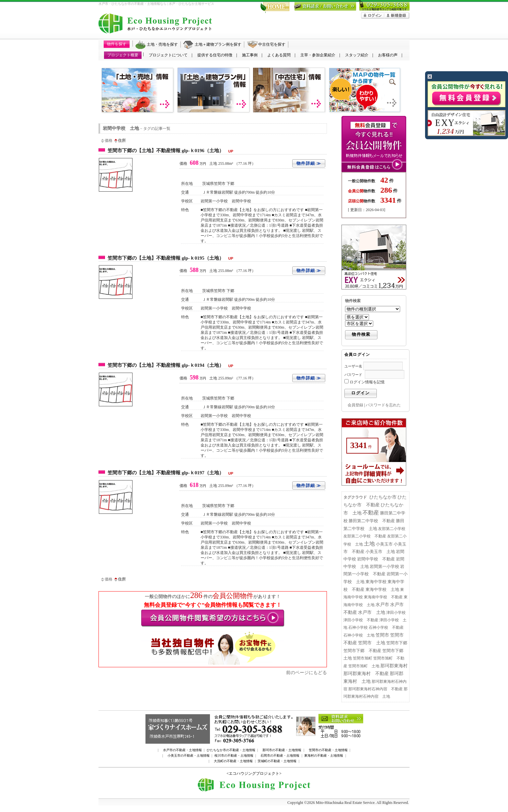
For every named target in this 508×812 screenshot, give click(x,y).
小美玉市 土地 (380, 552)
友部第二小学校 (392, 529)
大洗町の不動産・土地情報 (233, 761)
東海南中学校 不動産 (383, 597)
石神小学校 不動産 (386, 627)
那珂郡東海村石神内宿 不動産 (375, 689)
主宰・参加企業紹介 (318, 55)
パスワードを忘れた (383, 405)
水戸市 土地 (372, 612)
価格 (106, 141)
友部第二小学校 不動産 (365, 536)
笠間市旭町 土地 (364, 666)
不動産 (371, 513)
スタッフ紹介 (357, 55)
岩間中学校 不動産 (376, 559)
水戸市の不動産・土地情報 (182, 750)
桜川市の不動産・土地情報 (234, 756)
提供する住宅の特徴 (215, 55)
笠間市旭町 (363, 658)
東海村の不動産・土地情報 (324, 756)
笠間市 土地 (372, 643)
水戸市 (382, 604)
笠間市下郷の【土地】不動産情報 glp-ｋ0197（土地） (172, 473)
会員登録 (355, 405)
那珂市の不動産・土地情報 (282, 750)
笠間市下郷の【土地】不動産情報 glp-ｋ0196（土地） (172, 151)
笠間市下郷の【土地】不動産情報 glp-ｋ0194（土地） (172, 365)
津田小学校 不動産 (361, 620)
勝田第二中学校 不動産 (372, 521)
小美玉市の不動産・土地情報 (189, 756)
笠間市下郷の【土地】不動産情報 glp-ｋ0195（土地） (172, 258)
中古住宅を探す (272, 44)
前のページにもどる (306, 672)
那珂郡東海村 (394, 666)
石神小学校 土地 (359, 635)
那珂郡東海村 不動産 (366, 674)
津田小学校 (396, 613)
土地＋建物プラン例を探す (218, 44)
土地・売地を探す (162, 44)
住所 (120, 141)
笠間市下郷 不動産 (362, 651)
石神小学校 (358, 627)
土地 (369, 544)
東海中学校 (376, 582)
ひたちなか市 (383, 497)
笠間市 (382, 635)
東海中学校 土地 (382, 589)
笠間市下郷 (397, 643)
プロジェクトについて (168, 55)
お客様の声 (388, 55)
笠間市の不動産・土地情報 (328, 750)
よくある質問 (279, 55)
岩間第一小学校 (384, 567)
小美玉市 (384, 544)
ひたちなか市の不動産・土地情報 (231, 750)
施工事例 (250, 55)
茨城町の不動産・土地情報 (277, 761)
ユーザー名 (353, 366)
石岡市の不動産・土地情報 (280, 756)
